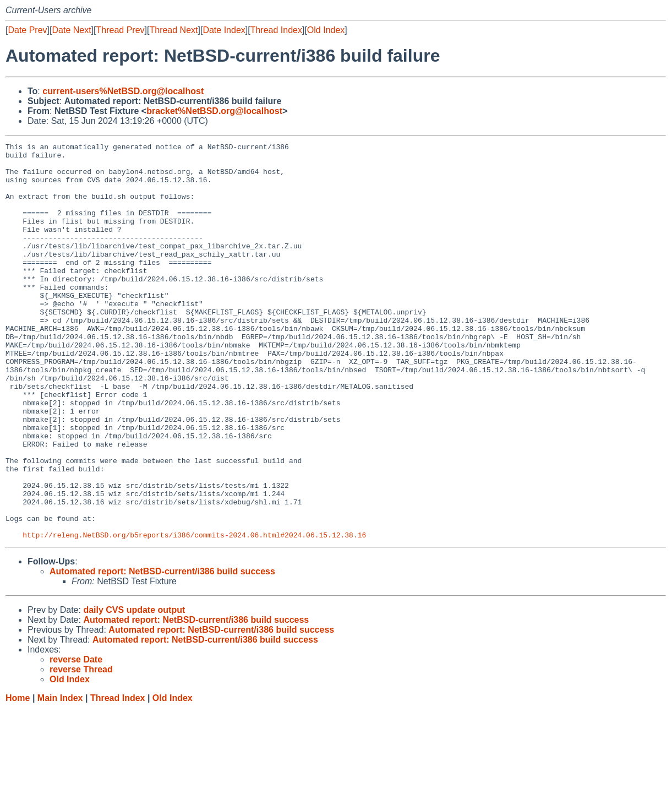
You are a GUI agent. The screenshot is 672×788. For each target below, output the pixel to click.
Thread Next (173, 30)
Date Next (71, 30)
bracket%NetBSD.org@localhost (214, 111)
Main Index (60, 777)
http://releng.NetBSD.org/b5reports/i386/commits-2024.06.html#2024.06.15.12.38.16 (194, 614)
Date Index (224, 30)
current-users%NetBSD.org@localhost (123, 91)
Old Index (326, 30)
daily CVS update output (134, 689)
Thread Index (276, 30)
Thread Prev (121, 30)
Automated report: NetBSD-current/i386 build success (162, 651)
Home (18, 777)
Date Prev (27, 30)
